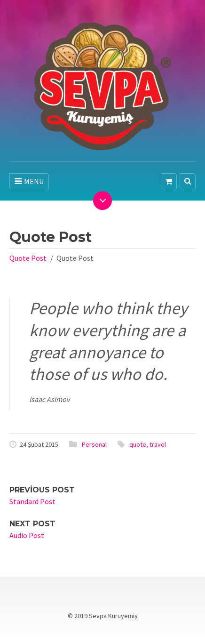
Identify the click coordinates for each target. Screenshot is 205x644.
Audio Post (27, 535)
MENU (29, 181)
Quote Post (28, 258)
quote (138, 444)
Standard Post (32, 501)
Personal (94, 444)
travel (158, 444)
